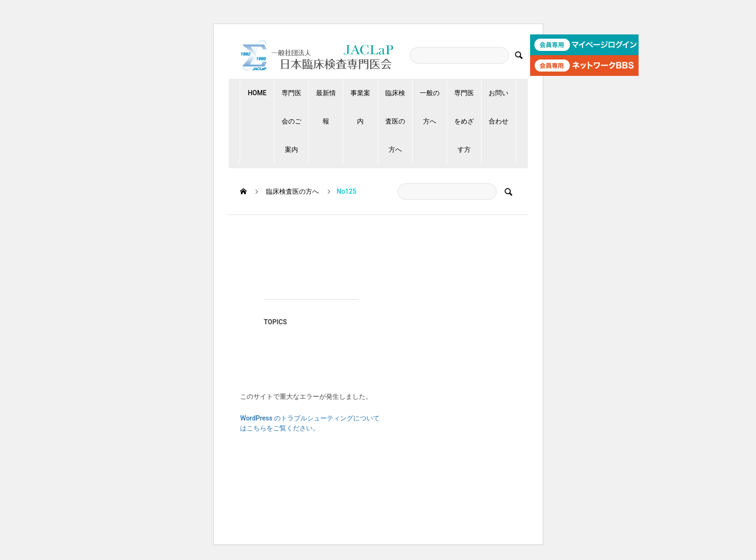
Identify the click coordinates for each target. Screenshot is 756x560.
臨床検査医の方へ (395, 121)
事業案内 (360, 107)
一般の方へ (430, 107)
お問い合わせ (498, 107)
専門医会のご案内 (291, 121)
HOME (257, 93)
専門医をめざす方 (464, 121)
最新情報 (326, 107)
